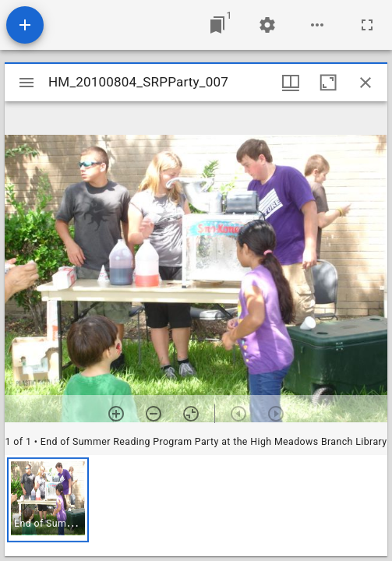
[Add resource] (25, 25)
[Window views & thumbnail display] (291, 83)
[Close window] (366, 83)
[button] (48, 500)
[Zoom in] (116, 414)
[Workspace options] (317, 25)
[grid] (196, 506)
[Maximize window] (328, 83)
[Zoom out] (154, 414)
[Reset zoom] (191, 414)
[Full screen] (367, 25)
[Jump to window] (217, 25)
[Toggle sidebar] (26, 83)
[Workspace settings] (267, 25)
